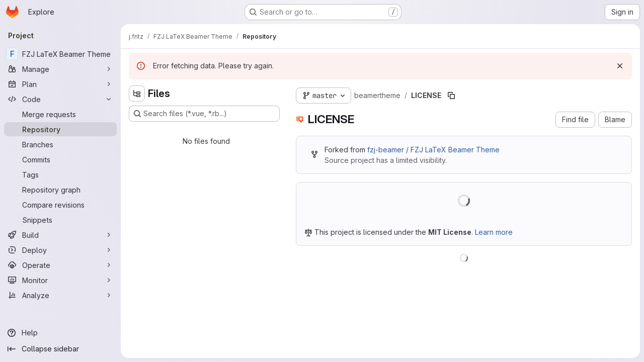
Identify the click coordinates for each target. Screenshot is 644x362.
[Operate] (60, 265)
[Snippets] (60, 220)
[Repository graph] (60, 190)
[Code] (60, 99)
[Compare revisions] (60, 205)
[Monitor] (60, 280)
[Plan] (60, 84)
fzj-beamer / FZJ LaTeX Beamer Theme (433, 150)
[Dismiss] (620, 66)
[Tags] (60, 174)
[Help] (60, 333)
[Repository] (60, 129)
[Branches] (60, 144)
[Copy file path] (451, 96)
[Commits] (60, 159)
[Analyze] (60, 295)
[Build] (60, 235)
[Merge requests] (60, 114)
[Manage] (60, 69)
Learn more (494, 232)
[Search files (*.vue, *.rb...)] (204, 114)
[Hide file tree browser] (137, 94)
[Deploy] (60, 250)
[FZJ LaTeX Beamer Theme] (60, 54)
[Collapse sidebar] (60, 349)
